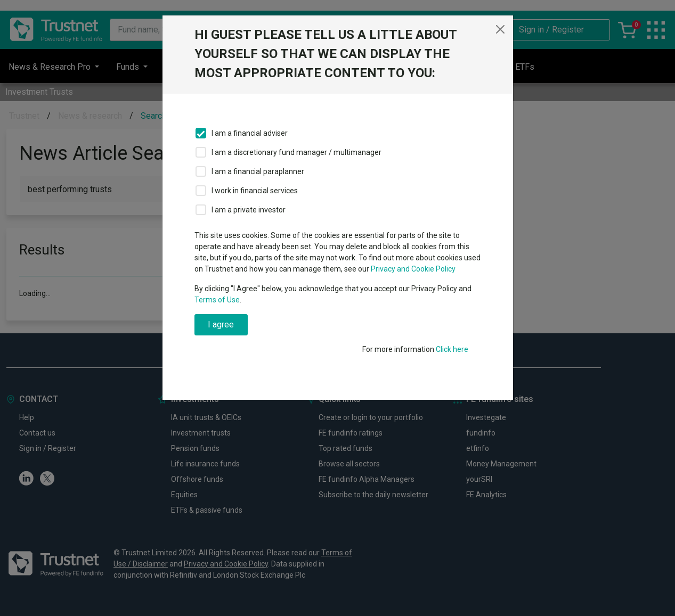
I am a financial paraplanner (258, 171)
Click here (452, 349)
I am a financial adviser (250, 133)
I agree (221, 325)
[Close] (500, 29)
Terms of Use (217, 300)
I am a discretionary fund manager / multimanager (296, 152)
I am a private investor (249, 210)
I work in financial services (255, 191)
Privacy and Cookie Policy (413, 269)
